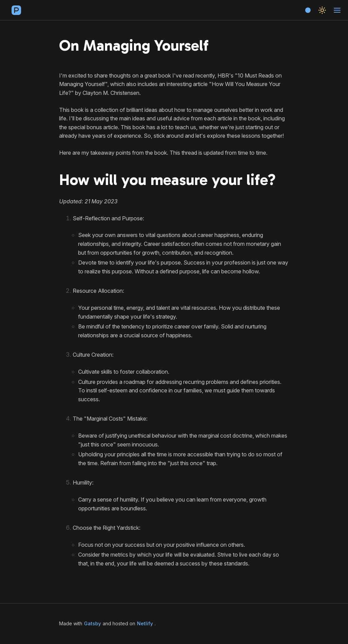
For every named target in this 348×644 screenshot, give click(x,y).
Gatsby (92, 623)
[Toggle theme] (322, 10)
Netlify (145, 623)
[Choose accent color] (308, 10)
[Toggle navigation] (337, 10)
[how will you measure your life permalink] (55, 180)
